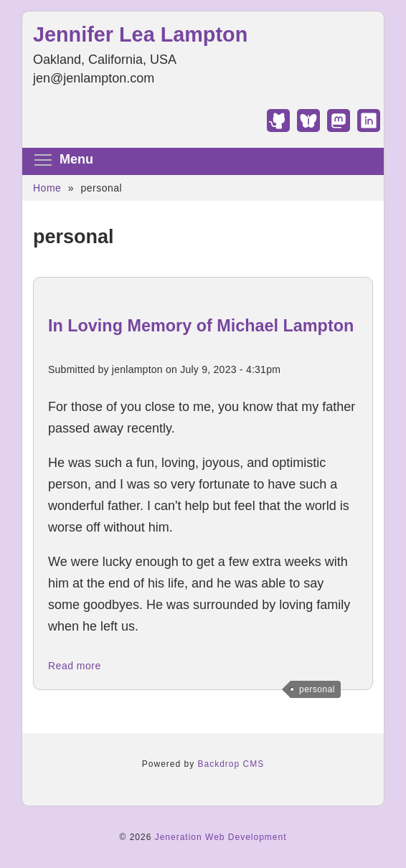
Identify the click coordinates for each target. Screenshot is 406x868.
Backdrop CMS (231, 764)
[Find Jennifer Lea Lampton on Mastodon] (339, 128)
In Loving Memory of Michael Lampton (201, 326)
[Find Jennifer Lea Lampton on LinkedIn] (369, 128)
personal (317, 689)
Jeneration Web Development (221, 837)
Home (47, 188)
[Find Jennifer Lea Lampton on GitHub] (278, 128)
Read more (75, 666)
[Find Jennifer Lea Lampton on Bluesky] (308, 128)
